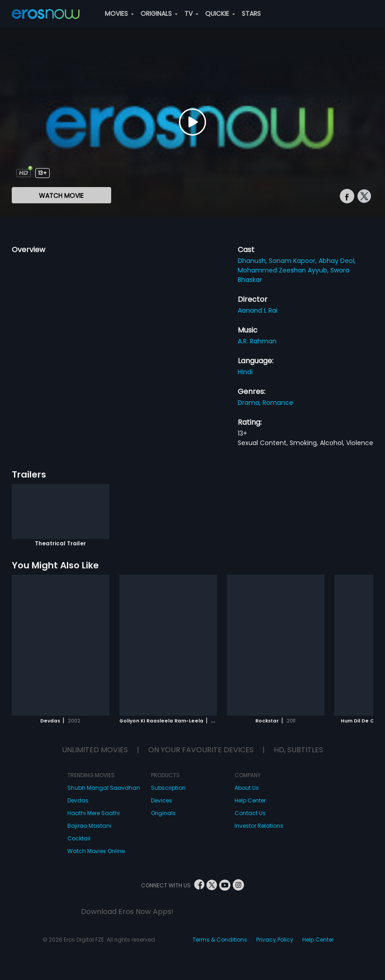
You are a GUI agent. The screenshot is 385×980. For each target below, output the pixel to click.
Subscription (168, 788)
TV (191, 14)
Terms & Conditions (220, 940)
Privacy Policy (275, 940)
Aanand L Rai (258, 310)
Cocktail (79, 838)
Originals (163, 813)
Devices (162, 800)
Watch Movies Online (96, 851)
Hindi (245, 372)
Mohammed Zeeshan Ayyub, (284, 270)
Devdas (78, 800)
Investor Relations (259, 826)
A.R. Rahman (257, 341)
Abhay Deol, (337, 261)
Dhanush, (253, 261)
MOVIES (119, 14)
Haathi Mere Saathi (94, 813)
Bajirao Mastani (89, 826)
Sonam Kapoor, (294, 261)
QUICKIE (220, 14)
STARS (251, 14)
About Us (247, 788)
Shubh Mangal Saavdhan (104, 788)
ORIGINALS (159, 14)
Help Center (250, 800)
